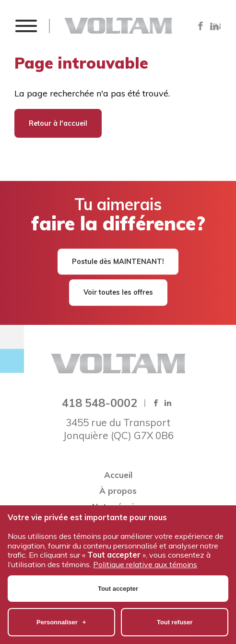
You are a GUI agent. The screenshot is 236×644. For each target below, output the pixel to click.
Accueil (118, 475)
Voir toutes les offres (118, 293)
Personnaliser (61, 604)
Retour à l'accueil (58, 123)
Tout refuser (175, 604)
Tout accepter (118, 571)
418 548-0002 (100, 403)
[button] (26, 26)
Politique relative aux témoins (145, 547)
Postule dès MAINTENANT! (118, 262)
